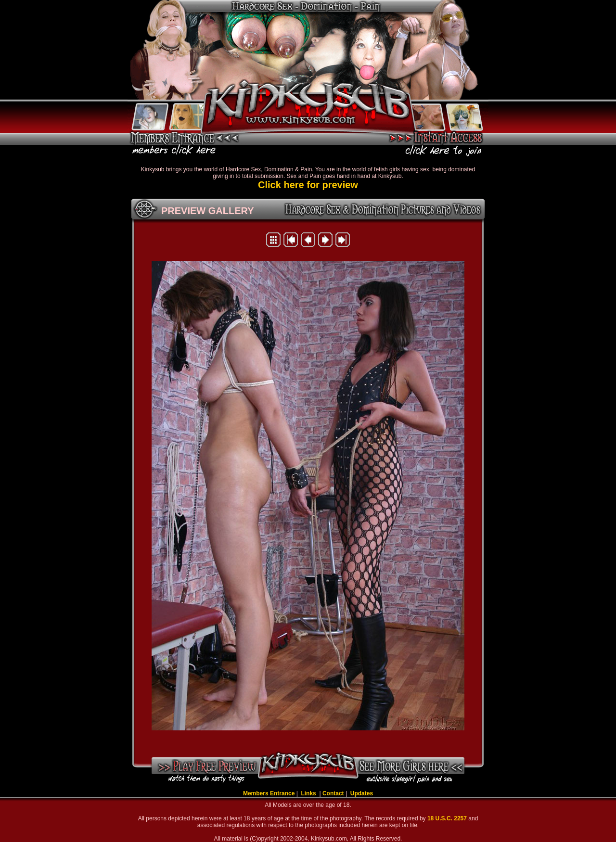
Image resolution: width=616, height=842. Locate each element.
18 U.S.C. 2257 (448, 818)
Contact (333, 793)
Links (309, 793)
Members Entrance (269, 793)
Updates (362, 793)
